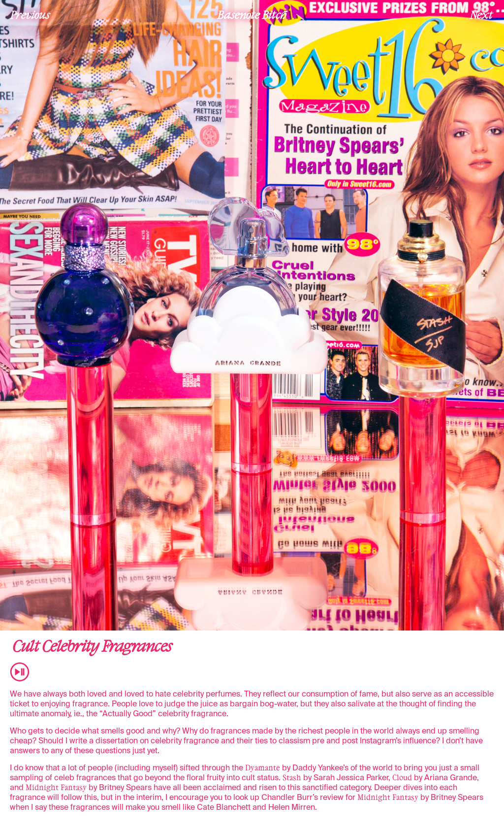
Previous (30, 14)
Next (481, 14)
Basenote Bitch (252, 14)
